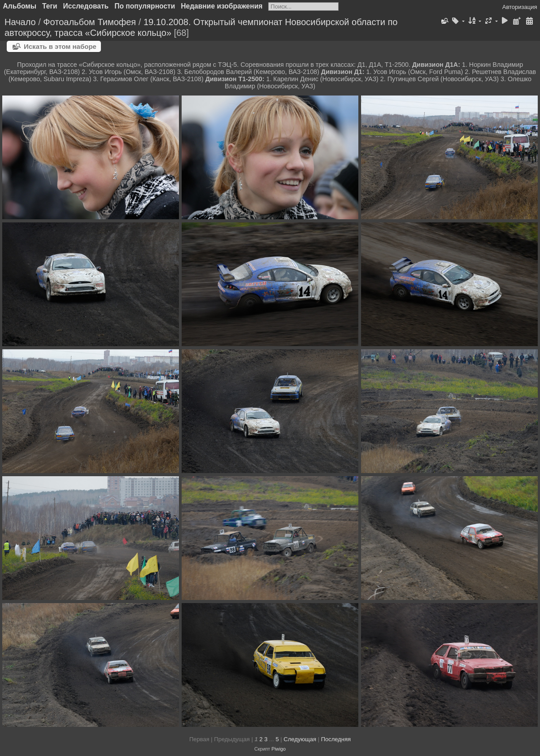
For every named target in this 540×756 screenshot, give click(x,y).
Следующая (300, 739)
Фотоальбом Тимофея (89, 22)
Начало (20, 22)
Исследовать (86, 6)
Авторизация (520, 7)
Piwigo (279, 749)
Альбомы (20, 6)
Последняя (336, 739)
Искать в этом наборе (60, 46)
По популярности (145, 6)
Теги (50, 6)
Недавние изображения (222, 6)
